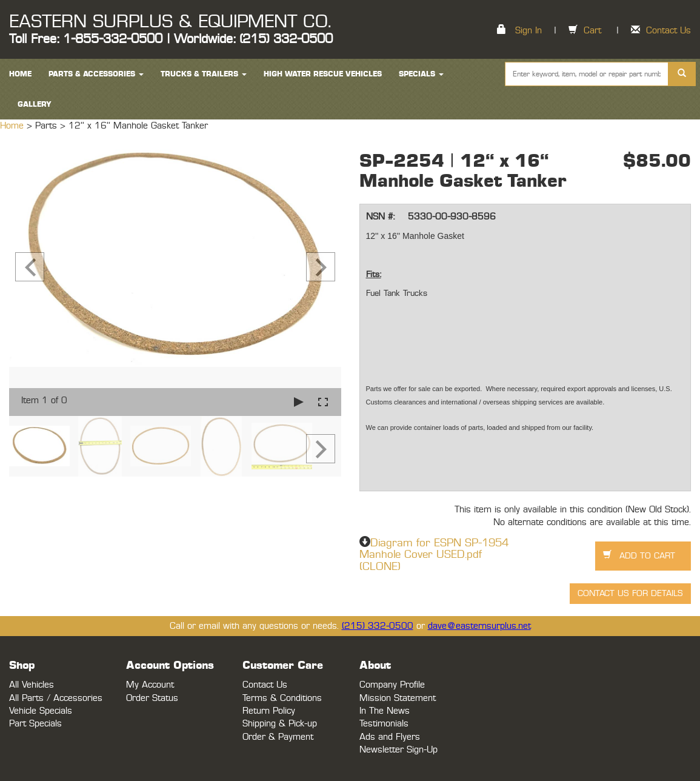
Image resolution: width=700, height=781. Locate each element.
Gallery (35, 104)
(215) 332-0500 (378, 626)
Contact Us (668, 31)
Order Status (152, 698)
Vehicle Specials (41, 711)
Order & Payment (278, 737)
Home (13, 126)
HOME (20, 74)
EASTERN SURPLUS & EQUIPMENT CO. (170, 22)
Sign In (528, 31)
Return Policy (269, 711)
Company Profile (392, 685)
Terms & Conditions (282, 698)
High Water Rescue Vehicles (323, 74)
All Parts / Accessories (56, 698)
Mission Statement (398, 698)
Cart (592, 31)
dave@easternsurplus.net (479, 626)
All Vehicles (32, 685)
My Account (150, 685)
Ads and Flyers (390, 737)
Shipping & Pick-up (280, 724)
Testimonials (384, 724)
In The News (385, 711)
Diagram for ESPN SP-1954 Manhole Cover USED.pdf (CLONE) (434, 555)
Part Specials (35, 724)
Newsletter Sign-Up (398, 750)
